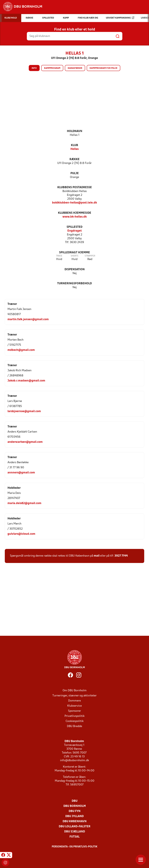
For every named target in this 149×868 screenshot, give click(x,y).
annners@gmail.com (21, 473)
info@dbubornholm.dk (74, 760)
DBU (75, 801)
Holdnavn (75, 131)
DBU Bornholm (75, 806)
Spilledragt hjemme (74, 253)
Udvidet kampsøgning (120, 18)
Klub (74, 145)
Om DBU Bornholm (75, 691)
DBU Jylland (74, 816)
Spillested (74, 227)
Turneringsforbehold (74, 284)
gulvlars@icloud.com (21, 534)
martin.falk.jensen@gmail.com (28, 319)
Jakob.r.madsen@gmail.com (26, 381)
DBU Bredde (74, 726)
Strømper (90, 256)
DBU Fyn (75, 811)
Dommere (74, 701)
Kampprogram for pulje (103, 68)
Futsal (74, 837)
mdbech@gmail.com (21, 350)
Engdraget (75, 231)
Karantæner (75, 68)
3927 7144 (121, 556)
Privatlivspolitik (74, 716)
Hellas (74, 149)
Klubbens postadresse (75, 187)
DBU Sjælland (75, 832)
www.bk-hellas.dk (75, 217)
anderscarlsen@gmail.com (25, 442)
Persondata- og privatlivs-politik (75, 847)
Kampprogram (52, 68)
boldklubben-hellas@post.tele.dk (74, 203)
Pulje (75, 173)
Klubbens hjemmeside (75, 213)
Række (74, 159)
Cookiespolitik (75, 721)
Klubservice (74, 706)
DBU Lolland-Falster (75, 827)
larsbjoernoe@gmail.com (24, 411)
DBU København (75, 821)
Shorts (74, 256)
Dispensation (75, 270)
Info (34, 68)
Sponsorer (74, 711)
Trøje (59, 256)
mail (97, 556)
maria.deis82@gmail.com (24, 503)
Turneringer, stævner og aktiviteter (74, 696)
